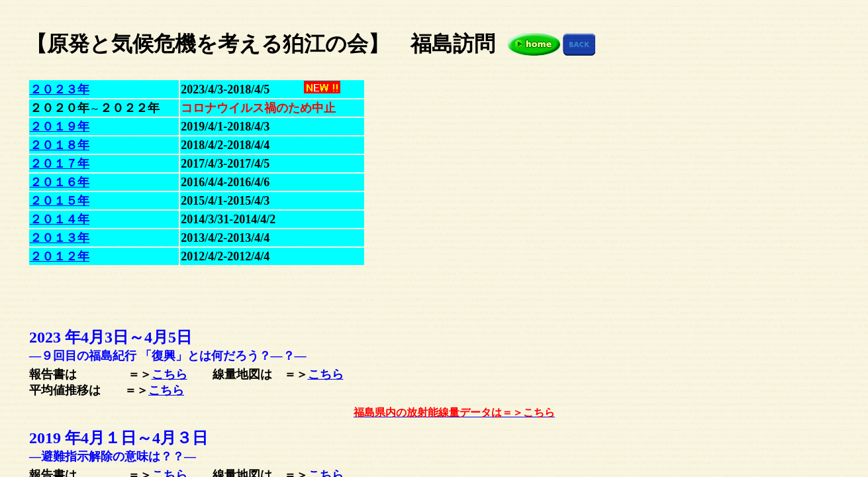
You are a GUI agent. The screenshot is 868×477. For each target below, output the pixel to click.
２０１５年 (60, 201)
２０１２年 (60, 256)
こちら (169, 374)
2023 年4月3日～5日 (111, 337)
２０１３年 (60, 238)
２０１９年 (60, 127)
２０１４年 (60, 219)
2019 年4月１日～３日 (119, 438)
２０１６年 (60, 182)
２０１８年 (60, 145)
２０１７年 (60, 164)
